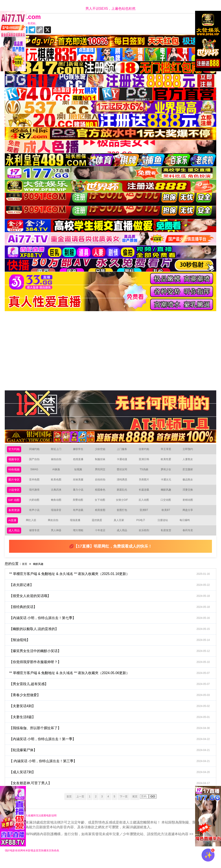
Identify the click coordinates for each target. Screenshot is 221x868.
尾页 (143, 805)
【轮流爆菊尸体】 (113, 759)
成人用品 (15, 538)
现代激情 (37, 494)
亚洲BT (147, 516)
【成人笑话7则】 (113, 781)
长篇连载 (147, 494)
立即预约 (190, 450)
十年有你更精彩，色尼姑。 (28, 24)
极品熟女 (190, 483)
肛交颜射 (190, 472)
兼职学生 (81, 450)
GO (162, 805)
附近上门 (59, 450)
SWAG (37, 472)
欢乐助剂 (147, 538)
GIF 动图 (15, 505)
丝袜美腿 (81, 483)
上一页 (75, 805)
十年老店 (103, 538)
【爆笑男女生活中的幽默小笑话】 (113, 660)
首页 (25, 572)
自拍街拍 (103, 483)
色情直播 (81, 461)
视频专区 (15, 461)
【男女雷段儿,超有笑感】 (113, 693)
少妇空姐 (103, 450)
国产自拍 (37, 461)
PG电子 (143, 527)
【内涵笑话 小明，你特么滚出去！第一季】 (113, 748)
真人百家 (121, 527)
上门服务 (125, 450)
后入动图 (146, 505)
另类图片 (147, 483)
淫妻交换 (190, 494)
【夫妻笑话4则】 (113, 715)
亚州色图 (37, 483)
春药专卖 (190, 538)
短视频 (81, 472)
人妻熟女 (190, 461)
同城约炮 (37, 450)
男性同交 (103, 472)
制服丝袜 (103, 461)
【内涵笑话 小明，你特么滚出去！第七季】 (113, 627)
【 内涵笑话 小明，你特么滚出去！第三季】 (113, 770)
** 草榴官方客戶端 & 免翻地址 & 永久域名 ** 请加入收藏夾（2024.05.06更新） (113, 682)
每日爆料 (186, 527)
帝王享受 (169, 450)
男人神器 (59, 538)
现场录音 (59, 516)
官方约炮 (15, 450)
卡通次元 (169, 483)
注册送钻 (165, 527)
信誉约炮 (147, 450)
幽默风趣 (169, 494)
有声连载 (81, 516)
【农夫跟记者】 (113, 594)
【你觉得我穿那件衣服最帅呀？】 (113, 671)
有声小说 (37, 516)
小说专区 (15, 494)
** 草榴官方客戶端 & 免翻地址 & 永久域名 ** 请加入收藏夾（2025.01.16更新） (113, 583)
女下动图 (103, 505)
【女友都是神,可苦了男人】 (113, 792)
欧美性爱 (169, 461)
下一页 (129, 805)
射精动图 (190, 505)
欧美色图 (59, 483)
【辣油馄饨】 (113, 649)
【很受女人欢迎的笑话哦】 (113, 605)
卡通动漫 (125, 461)
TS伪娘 (147, 472)
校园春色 (103, 494)
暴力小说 (81, 494)
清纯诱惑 (125, 483)
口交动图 (168, 505)
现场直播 (77, 527)
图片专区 (15, 483)
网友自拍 (55, 527)
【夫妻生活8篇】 (113, 726)
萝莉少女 (169, 472)
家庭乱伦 (125, 494)
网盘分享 (190, 516)
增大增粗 (81, 538)
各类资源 (15, 516)
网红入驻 (33, 527)
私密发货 (169, 538)
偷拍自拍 (59, 461)
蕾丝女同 (125, 472)
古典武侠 (59, 494)
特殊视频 (15, 472)
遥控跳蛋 (99, 527)
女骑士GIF (124, 505)
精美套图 (103, 516)
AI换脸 (59, 472)
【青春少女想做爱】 (113, 704)
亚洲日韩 (147, 461)
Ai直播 (13, 527)
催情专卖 (37, 538)
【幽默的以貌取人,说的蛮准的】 (113, 638)
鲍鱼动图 (58, 505)
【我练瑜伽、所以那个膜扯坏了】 (113, 737)
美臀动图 (81, 505)
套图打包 (125, 516)
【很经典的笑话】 (113, 616)
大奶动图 (37, 505)
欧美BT (168, 516)
